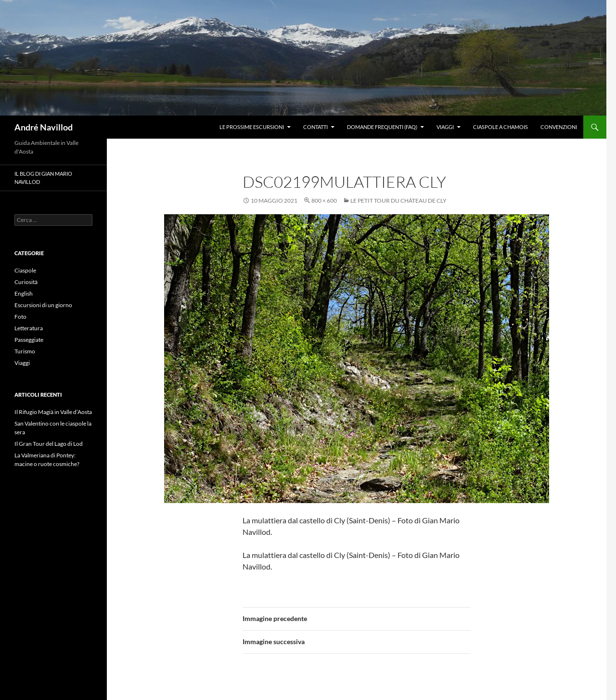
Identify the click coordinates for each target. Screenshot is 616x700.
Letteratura (29, 328)
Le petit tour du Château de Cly (398, 201)
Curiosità (26, 282)
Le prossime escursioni (252, 127)
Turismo (25, 351)
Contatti (315, 127)
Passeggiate (29, 340)
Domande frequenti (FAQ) (382, 127)
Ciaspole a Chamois (500, 127)
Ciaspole (25, 270)
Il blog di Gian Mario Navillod (43, 178)
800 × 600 (324, 201)
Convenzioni (559, 127)
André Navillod (44, 127)
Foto (20, 317)
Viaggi (445, 127)
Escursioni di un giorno (43, 305)
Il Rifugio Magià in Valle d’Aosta (53, 412)
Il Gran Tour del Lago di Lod (49, 444)
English (24, 293)
